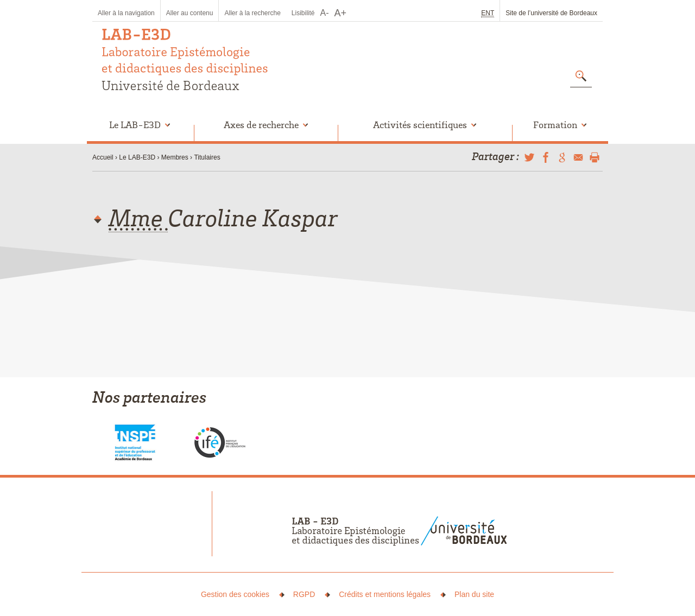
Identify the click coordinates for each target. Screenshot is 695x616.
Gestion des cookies (235, 594)
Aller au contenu (190, 13)
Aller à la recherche (252, 13)
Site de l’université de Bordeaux (551, 13)
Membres (175, 157)
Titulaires (207, 157)
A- (325, 13)
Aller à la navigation (126, 13)
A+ (341, 13)
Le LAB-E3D (137, 157)
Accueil (103, 157)
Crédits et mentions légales (385, 594)
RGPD (304, 594)
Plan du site (474, 594)
